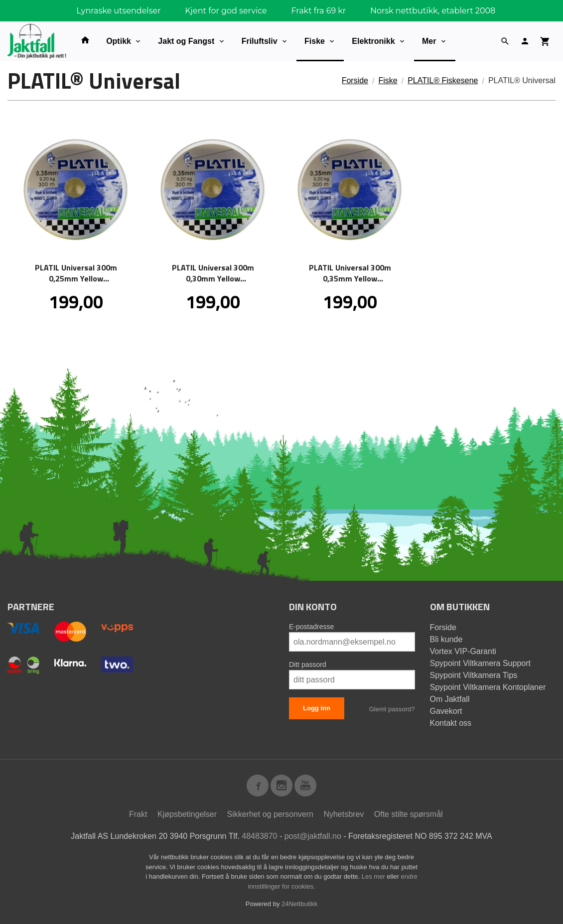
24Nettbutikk (299, 904)
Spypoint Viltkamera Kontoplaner (488, 687)
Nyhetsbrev (344, 814)
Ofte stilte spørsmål (409, 814)
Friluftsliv (260, 41)
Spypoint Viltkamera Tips (474, 675)
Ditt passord (308, 664)
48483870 (259, 836)
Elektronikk (373, 41)
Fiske (315, 41)
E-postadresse (311, 627)
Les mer (374, 876)
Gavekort (446, 711)
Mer (429, 41)
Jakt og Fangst (186, 41)
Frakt (138, 814)
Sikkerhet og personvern (270, 814)
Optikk (119, 41)
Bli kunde (446, 639)
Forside (355, 80)
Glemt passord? (392, 709)
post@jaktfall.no (313, 836)
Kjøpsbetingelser (187, 814)
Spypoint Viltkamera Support (480, 663)
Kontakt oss (451, 723)
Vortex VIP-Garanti (463, 651)
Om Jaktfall (450, 699)
